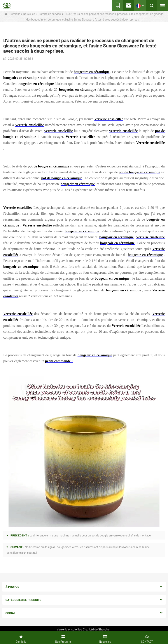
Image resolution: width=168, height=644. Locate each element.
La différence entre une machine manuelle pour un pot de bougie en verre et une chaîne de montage (90, 535)
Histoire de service (49, 14)
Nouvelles (29, 14)
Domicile (12, 14)
